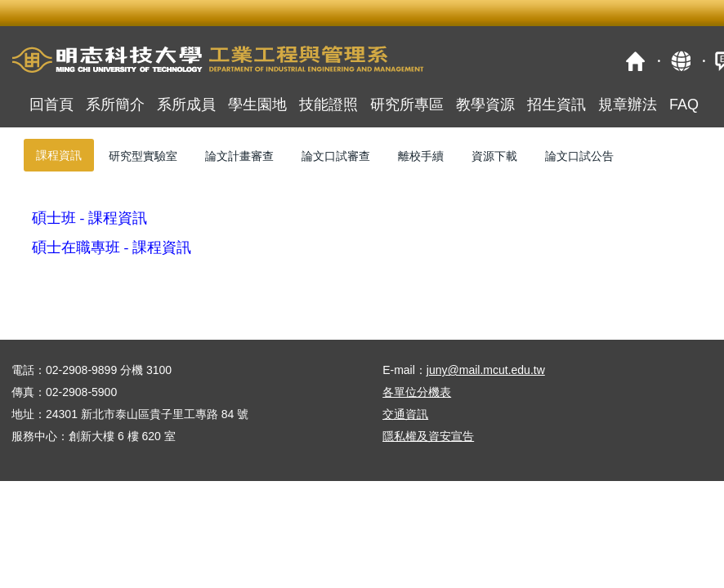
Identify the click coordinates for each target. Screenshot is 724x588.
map (680, 61)
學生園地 (257, 105)
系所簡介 (115, 105)
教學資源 (485, 105)
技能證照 (328, 105)
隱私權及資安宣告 (428, 436)
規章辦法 (628, 105)
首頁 (635, 61)
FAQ (684, 105)
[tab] (59, 155)
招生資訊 (556, 105)
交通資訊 (405, 414)
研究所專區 (407, 105)
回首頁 (51, 105)
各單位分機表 (417, 392)
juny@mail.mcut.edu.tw (486, 370)
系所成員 (186, 105)
